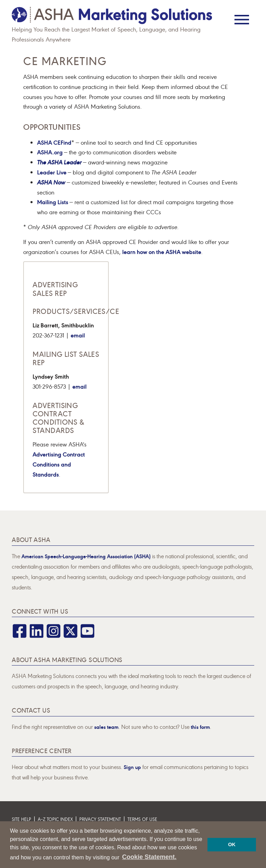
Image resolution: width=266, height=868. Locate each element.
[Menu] (242, 15)
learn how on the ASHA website (162, 251)
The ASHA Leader (59, 162)
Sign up (132, 767)
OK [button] (232, 844)
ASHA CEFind (54, 142)
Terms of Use (142, 819)
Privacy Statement (100, 819)
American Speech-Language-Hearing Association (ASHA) (86, 556)
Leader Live (52, 172)
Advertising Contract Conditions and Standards (59, 464)
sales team (106, 727)
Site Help (21, 819)
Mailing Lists (53, 202)
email (78, 335)
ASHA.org (51, 152)
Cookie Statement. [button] (149, 857)
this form (200, 727)
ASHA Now (51, 182)
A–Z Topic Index (55, 819)
